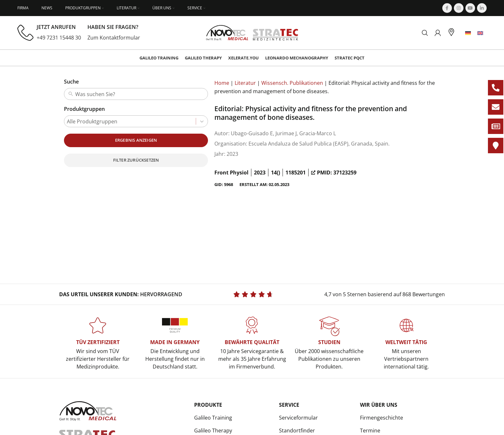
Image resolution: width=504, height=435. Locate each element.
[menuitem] (468, 33)
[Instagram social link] (459, 8)
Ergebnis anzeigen (136, 140)
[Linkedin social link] (482, 8)
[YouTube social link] (470, 8)
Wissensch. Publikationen (292, 83)
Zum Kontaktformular (114, 38)
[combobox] (140, 94)
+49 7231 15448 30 (59, 38)
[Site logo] (252, 32)
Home (222, 83)
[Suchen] (425, 33)
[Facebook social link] (447, 8)
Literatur (245, 83)
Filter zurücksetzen (136, 160)
